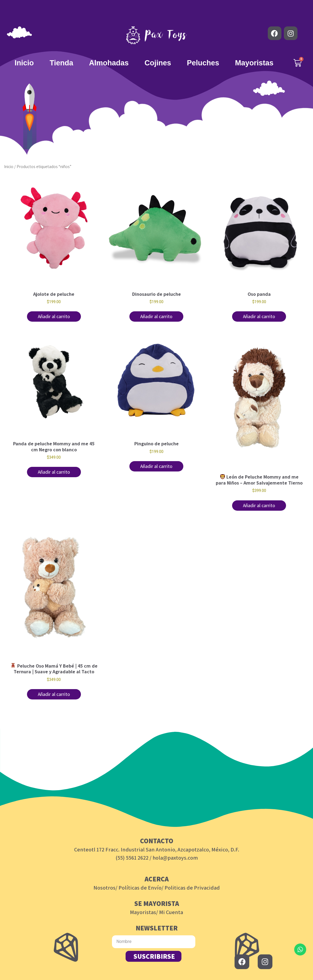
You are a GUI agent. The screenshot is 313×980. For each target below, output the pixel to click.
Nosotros (104, 888)
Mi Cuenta (171, 912)
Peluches (203, 63)
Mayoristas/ (144, 912)
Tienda (61, 63)
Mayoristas (254, 63)
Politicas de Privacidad (192, 888)
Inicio (24, 63)
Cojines (158, 63)
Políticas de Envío (140, 888)
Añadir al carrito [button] (54, 316)
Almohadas (109, 63)
